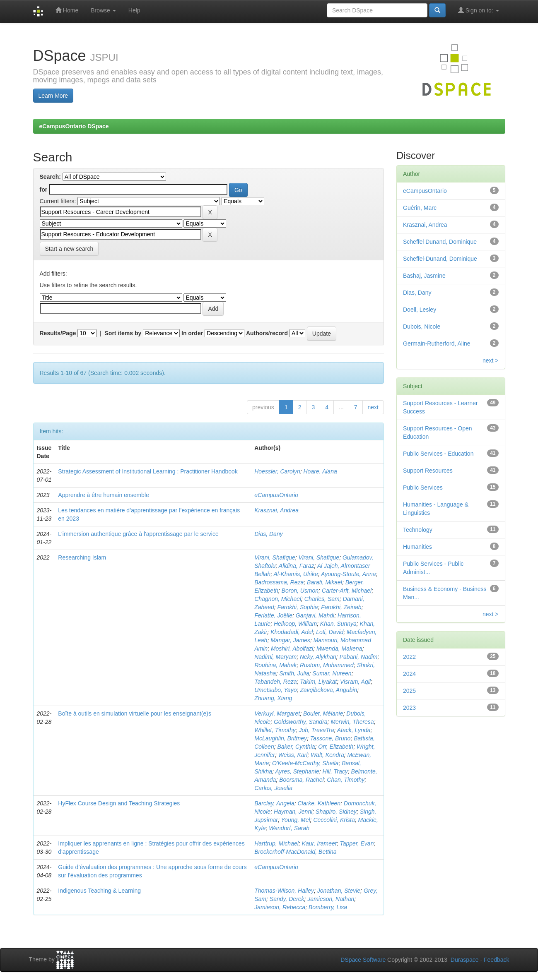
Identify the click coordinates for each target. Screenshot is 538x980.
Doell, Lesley (420, 310)
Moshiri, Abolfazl (292, 649)
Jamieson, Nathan (331, 899)
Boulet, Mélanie (323, 713)
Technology (418, 530)
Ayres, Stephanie (297, 771)
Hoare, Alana (320, 471)
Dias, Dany (268, 534)
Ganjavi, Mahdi (315, 615)
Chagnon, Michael (278, 599)
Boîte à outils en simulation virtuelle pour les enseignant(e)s (135, 713)
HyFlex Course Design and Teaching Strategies (119, 803)
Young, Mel (296, 820)
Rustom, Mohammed (327, 665)
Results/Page (58, 333)
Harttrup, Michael (276, 843)
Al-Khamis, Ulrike (296, 574)
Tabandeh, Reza (275, 682)
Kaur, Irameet (319, 843)
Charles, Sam (322, 599)
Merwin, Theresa (352, 722)
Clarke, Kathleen (319, 803)
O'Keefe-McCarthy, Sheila (305, 763)
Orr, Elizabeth (336, 747)
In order (192, 333)
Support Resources (428, 471)
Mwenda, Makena (339, 649)
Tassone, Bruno (331, 738)
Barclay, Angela (274, 803)
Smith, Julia (294, 673)
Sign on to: (479, 10)
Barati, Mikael (324, 582)
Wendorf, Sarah (289, 828)
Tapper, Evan (357, 843)
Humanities (417, 547)
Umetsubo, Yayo (275, 690)
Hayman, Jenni (293, 812)
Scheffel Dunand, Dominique (440, 242)
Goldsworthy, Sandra (301, 722)
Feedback (496, 960)
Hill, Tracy (335, 771)
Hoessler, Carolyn (277, 471)
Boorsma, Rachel (301, 780)
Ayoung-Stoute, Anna (348, 574)
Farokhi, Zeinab (341, 607)
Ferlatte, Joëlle (273, 615)
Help (134, 10)
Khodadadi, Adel (292, 632)
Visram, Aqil (355, 682)
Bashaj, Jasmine (424, 276)
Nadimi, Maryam (275, 657)
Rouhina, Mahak (275, 665)
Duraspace (465, 960)
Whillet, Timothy (275, 730)
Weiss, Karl (293, 755)
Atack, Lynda (354, 730)
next (373, 407)
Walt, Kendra (327, 755)
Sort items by (123, 333)
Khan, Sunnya (338, 624)
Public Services (423, 488)
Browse (103, 10)
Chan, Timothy (346, 780)
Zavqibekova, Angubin (328, 690)
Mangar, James (290, 640)
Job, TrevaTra (316, 730)
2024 (409, 674)
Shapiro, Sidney (336, 812)
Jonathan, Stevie (339, 891)
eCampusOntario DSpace (74, 126)
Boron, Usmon (300, 591)
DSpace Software (363, 960)
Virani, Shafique (275, 557)
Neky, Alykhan (318, 657)
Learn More (53, 96)
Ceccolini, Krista (334, 820)
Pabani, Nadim (359, 657)
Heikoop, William (295, 624)
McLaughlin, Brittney (281, 738)
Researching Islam (82, 557)
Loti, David (330, 632)
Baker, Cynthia (296, 747)
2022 (409, 657)
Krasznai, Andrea (276, 510)
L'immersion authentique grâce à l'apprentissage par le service (138, 534)
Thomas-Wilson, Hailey (284, 891)
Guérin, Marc (420, 208)
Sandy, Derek (287, 899)
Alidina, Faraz (297, 566)
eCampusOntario (276, 495)
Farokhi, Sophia (297, 607)
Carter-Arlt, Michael (347, 591)
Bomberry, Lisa (328, 907)
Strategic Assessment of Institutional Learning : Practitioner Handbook (148, 471)
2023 (409, 708)
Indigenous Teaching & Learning (99, 891)
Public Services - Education (438, 454)
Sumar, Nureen (332, 673)
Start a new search (69, 249)
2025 (409, 691)
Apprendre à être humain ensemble (103, 495)
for (44, 190)
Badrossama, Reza (279, 582)
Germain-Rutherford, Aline (437, 343)
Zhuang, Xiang (273, 698)
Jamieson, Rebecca (280, 907)
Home (67, 10)
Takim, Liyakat (318, 682)
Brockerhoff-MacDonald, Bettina (295, 852)
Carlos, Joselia (273, 788)
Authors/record (267, 333)
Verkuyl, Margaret (277, 713)
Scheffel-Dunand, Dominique (440, 259)
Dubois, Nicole (422, 327)
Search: (50, 177)
